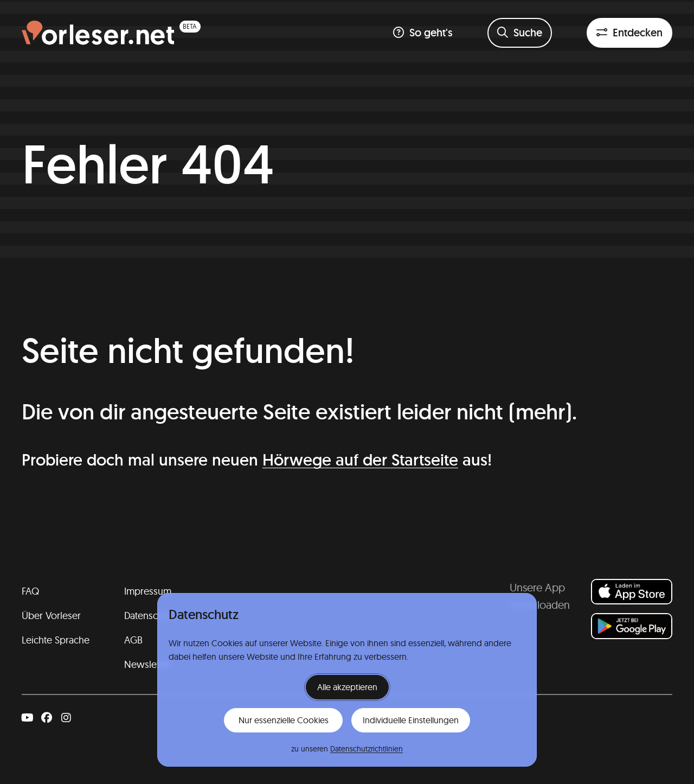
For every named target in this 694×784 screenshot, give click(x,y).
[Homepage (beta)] (111, 33)
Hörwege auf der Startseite (360, 460)
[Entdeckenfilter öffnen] (629, 33)
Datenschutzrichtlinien (367, 749)
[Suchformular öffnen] (520, 33)
